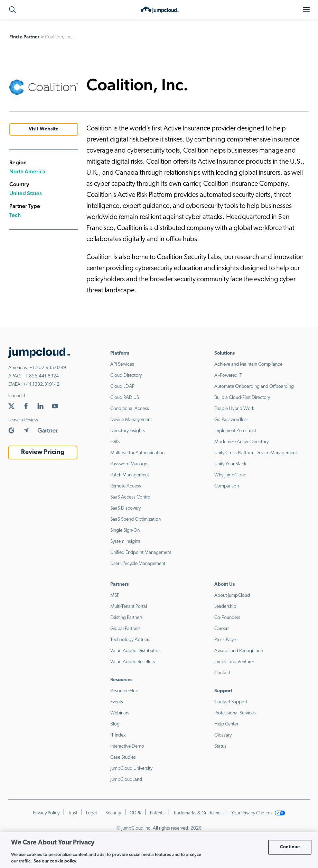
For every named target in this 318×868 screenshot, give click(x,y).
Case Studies (123, 757)
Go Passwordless (231, 420)
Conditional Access (130, 409)
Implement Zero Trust (235, 431)
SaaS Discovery (125, 508)
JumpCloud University (131, 769)
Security (113, 813)
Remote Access (126, 486)
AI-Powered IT (228, 376)
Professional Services (235, 713)
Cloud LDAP (122, 387)
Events (117, 702)
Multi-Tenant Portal (129, 607)
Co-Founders (227, 618)
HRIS (115, 442)
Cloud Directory (126, 376)
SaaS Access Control (131, 497)
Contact (222, 673)
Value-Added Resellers (133, 662)
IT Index (118, 735)
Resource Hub (124, 691)
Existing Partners (127, 618)
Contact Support (231, 702)
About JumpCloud (232, 596)
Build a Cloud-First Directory (242, 398)
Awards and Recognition (239, 651)
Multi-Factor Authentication (137, 453)
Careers (222, 629)
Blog (115, 724)
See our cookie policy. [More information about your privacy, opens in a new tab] (55, 861)
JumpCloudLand (126, 780)
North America (27, 171)
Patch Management (130, 475)
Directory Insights (128, 431)
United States (26, 193)
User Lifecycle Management (138, 564)
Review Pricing (43, 452)
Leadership (225, 607)
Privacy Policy (46, 813)
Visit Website (44, 129)
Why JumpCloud (230, 475)
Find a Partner (24, 37)
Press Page (225, 640)
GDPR (135, 813)
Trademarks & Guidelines (198, 813)
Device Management (131, 420)
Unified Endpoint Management (141, 553)
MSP (115, 596)
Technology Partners (130, 640)
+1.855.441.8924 (41, 376)
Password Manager (129, 464)
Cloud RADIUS (125, 398)
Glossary (223, 735)
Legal (91, 813)
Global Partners (125, 629)
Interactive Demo (127, 746)
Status (220, 746)
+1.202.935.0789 (48, 368)
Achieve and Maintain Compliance (248, 364)
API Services (122, 364)
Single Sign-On (125, 531)
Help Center (226, 724)
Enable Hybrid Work (234, 409)
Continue (290, 847)
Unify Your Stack (230, 464)
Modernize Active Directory (241, 442)
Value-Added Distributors (135, 651)
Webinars (120, 713)
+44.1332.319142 (41, 385)
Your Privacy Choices (258, 813)
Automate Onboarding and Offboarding (254, 387)
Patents (157, 813)
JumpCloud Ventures (235, 662)
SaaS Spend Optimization (135, 519)
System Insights (125, 542)
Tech (15, 215)
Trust (73, 813)
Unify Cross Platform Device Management (256, 453)
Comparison (227, 486)
